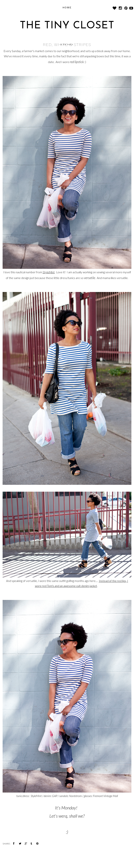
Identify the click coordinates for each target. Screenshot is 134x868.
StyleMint (49, 272)
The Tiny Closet (67, 26)
